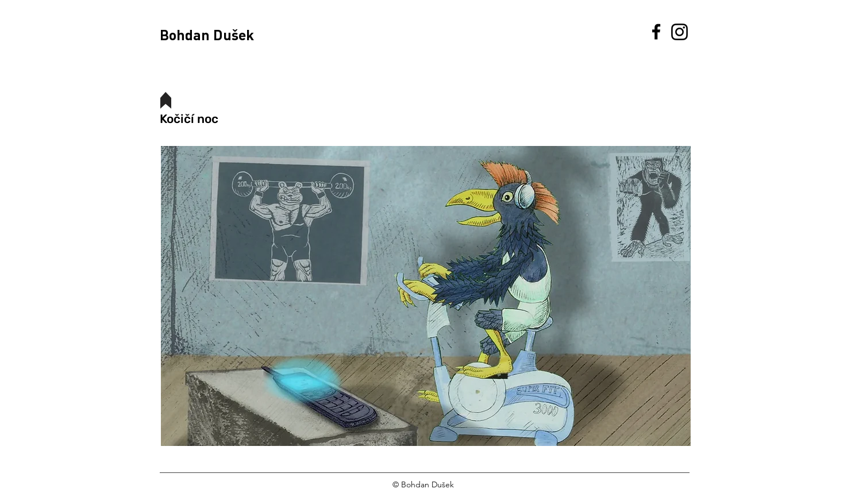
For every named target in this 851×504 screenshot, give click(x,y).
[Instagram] (679, 32)
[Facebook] (656, 32)
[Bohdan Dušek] (219, 34)
